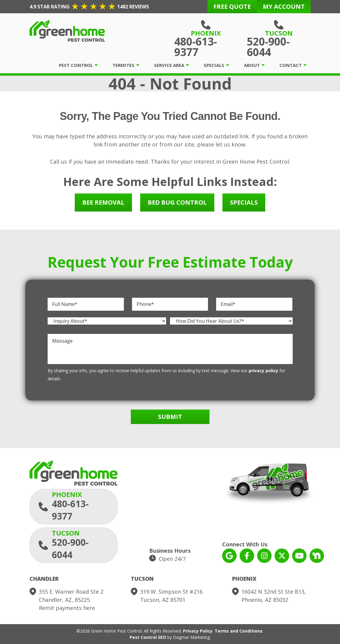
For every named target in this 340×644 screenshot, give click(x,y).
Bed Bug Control (177, 202)
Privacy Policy (198, 631)
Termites (123, 65)
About (252, 65)
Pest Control (76, 65)
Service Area (169, 65)
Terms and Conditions (239, 631)
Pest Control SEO (148, 637)
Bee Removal (103, 202)
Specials (214, 65)
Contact (291, 65)
